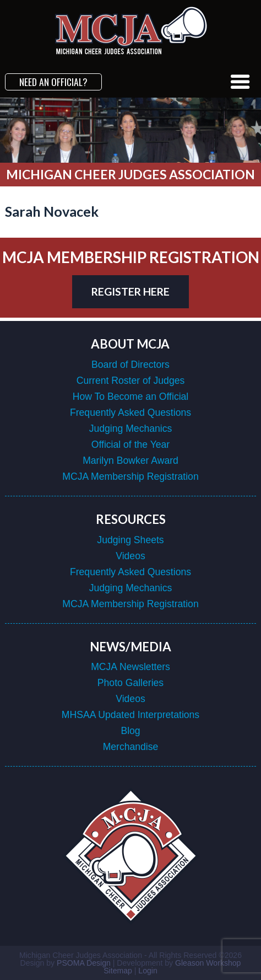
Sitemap (118, 971)
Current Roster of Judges (131, 381)
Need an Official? (53, 82)
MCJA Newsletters (130, 667)
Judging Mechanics (131, 429)
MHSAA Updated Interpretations (130, 715)
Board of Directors (130, 365)
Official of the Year (130, 445)
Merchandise (131, 747)
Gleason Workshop (208, 963)
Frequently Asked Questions (130, 413)
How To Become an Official (131, 397)
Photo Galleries (130, 683)
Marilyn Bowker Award (130, 460)
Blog (130, 731)
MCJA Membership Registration (130, 476)
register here (130, 291)
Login (148, 971)
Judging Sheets (130, 540)
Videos (130, 556)
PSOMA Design (84, 963)
